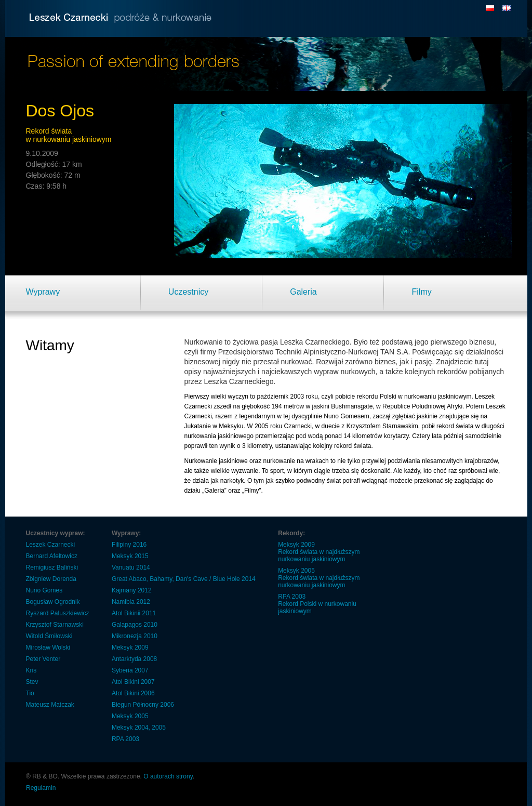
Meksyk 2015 (130, 556)
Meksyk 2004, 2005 (139, 728)
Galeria (303, 292)
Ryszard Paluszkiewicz (58, 613)
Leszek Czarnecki (51, 545)
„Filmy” (252, 491)
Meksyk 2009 (130, 648)
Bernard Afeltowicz (52, 556)
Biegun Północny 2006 (143, 705)
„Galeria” (214, 491)
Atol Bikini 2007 (133, 682)
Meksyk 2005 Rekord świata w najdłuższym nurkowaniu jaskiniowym (319, 578)
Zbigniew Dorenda (51, 579)
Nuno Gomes (44, 590)
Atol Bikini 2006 (133, 693)
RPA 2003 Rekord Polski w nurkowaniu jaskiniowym (317, 604)
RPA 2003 (125, 739)
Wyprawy (43, 292)
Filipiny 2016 (129, 545)
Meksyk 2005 (130, 716)
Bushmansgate (352, 406)
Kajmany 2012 (132, 590)
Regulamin (41, 788)
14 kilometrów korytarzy (376, 436)
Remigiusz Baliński (52, 567)
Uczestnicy (188, 292)
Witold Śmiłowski (49, 636)
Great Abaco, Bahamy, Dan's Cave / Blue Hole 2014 (184, 579)
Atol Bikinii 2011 (134, 613)
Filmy (422, 292)
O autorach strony (168, 776)
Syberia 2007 (130, 670)
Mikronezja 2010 (135, 636)
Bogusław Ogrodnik (53, 602)
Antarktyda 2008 (134, 659)
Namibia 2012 (131, 602)
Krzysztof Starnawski (55, 625)
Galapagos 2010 (135, 625)
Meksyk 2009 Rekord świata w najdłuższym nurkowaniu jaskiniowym (319, 552)
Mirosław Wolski (48, 648)
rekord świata (353, 446)
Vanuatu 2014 (131, 567)
